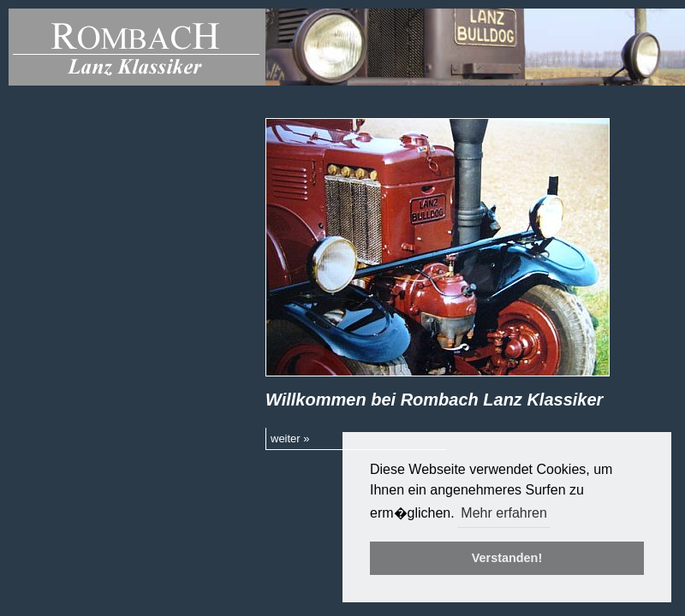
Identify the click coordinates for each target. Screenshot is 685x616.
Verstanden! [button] (507, 558)
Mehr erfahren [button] (504, 513)
